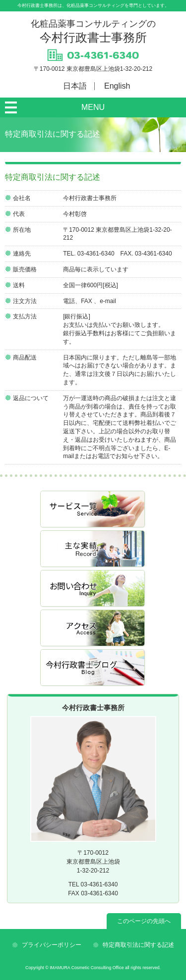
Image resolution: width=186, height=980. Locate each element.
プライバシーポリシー (52, 945)
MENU (93, 107)
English (117, 86)
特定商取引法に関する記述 (138, 945)
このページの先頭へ (144, 921)
